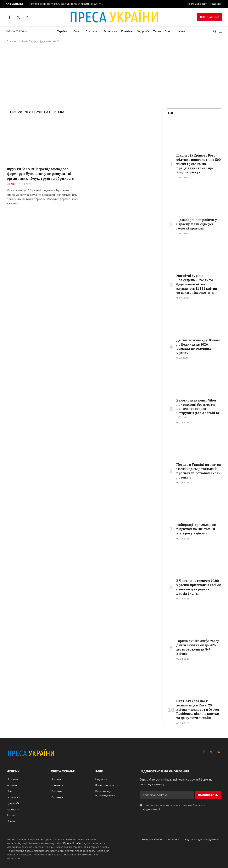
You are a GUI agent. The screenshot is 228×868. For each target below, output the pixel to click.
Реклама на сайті (197, 4)
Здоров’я (143, 31)
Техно (157, 31)
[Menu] (220, 31)
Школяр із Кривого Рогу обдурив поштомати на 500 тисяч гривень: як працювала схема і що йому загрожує (67, 4)
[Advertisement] (114, 76)
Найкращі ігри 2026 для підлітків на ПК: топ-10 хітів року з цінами (196, 529)
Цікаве (181, 31)
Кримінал (127, 31)
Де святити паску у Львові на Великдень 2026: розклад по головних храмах (198, 346)
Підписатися (210, 17)
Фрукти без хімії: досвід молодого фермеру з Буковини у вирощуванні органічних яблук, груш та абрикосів (40, 174)
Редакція (215, 4)
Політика (92, 31)
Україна (62, 31)
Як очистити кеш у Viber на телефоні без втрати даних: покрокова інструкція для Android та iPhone (198, 409)
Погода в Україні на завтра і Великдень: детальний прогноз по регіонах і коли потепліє (199, 471)
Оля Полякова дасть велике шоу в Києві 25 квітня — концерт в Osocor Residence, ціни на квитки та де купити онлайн (198, 709)
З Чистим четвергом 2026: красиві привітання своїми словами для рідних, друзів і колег (199, 587)
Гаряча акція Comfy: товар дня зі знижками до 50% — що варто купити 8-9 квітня (198, 647)
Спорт (169, 31)
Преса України (72, 843)
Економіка (111, 31)
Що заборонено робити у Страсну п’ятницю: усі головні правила (197, 224)
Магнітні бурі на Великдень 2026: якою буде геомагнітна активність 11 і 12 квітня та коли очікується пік (197, 284)
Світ (76, 31)
